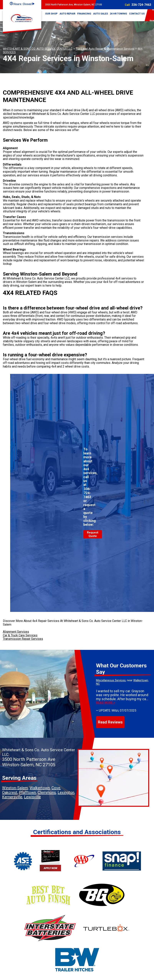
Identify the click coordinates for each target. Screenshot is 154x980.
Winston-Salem (15, 788)
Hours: (22, 4)
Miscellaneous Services (111, 680)
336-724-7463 (141, 5)
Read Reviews (110, 722)
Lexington (66, 792)
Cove (56, 788)
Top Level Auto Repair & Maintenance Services (105, 49)
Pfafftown (27, 792)
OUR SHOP (51, 14)
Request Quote (93, 534)
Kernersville (12, 797)
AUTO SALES (101, 14)
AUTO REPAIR (67, 14)
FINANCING (84, 14)
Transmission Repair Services (23, 639)
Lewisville (32, 797)
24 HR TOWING (118, 14)
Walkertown (40, 788)
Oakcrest (10, 792)
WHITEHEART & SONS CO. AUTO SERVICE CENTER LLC (38, 49)
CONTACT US (137, 14)
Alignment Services (16, 632)
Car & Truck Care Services (20, 635)
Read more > (106, 703)
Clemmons (47, 792)
